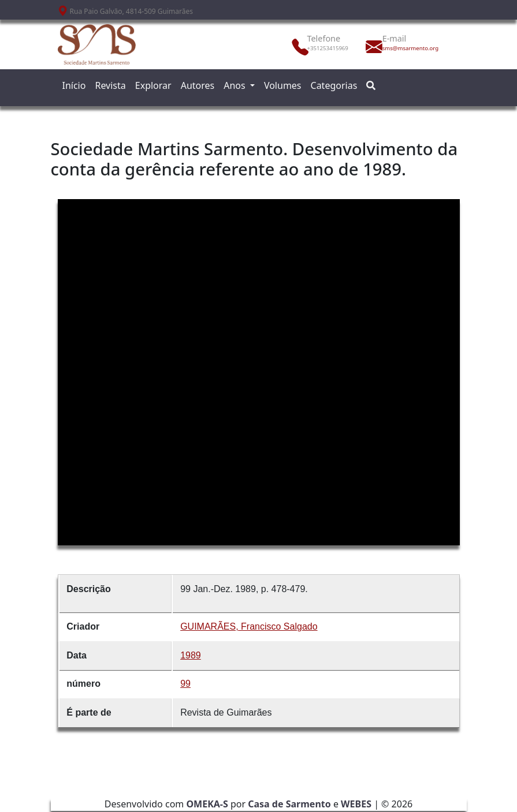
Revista (110, 85)
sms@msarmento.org (408, 48)
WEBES (356, 804)
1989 (191, 655)
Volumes (283, 85)
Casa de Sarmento (289, 804)
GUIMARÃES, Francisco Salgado (249, 626)
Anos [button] (236, 85)
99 (185, 684)
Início (74, 85)
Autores (198, 85)
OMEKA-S (207, 804)
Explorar (153, 85)
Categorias (334, 85)
